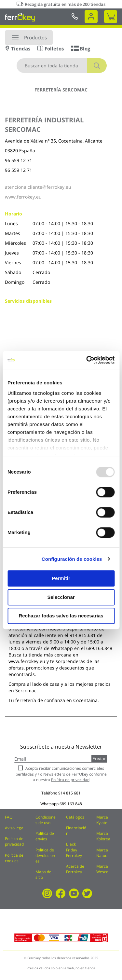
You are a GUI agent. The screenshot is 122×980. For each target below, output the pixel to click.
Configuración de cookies (72, 559)
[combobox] (62, 66)
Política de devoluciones (45, 856)
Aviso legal (15, 828)
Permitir (61, 578)
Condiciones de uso (46, 820)
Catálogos (75, 817)
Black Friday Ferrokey (74, 850)
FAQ (9, 817)
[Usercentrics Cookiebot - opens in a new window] (87, 360)
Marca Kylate (102, 820)
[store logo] (20, 17)
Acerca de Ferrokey (75, 869)
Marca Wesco (102, 869)
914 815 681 (69, 793)
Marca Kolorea (103, 836)
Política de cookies (14, 858)
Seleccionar (61, 597)
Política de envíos (45, 836)
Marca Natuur (103, 853)
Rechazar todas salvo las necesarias (61, 616)
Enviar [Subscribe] (99, 759)
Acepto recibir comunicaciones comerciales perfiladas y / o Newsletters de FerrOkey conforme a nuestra (61, 774)
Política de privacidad (14, 841)
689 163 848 (71, 804)
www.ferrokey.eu (23, 197)
